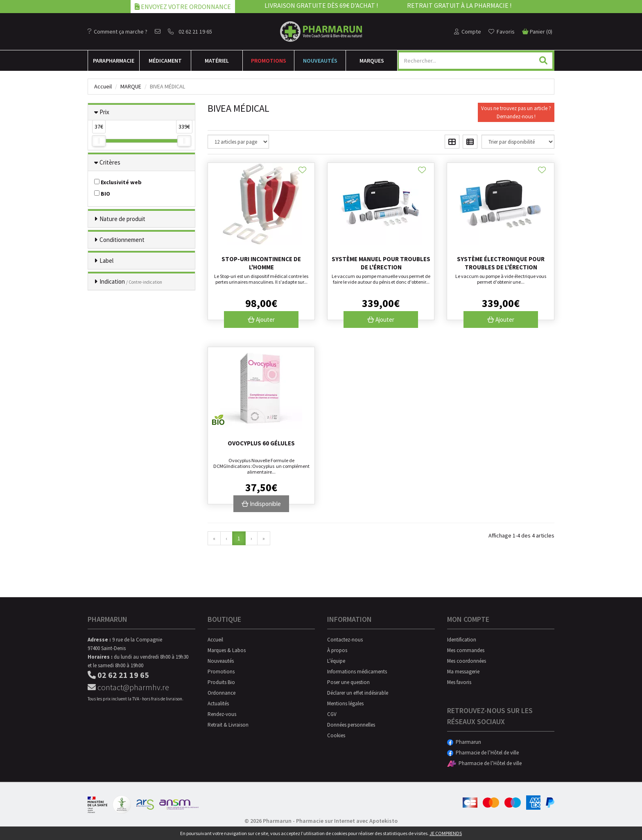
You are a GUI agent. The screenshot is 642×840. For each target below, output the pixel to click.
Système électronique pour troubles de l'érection (501, 263)
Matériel (217, 61)
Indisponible (261, 504)
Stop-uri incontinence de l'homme (261, 263)
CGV (332, 714)
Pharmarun (464, 742)
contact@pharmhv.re (128, 687)
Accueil (103, 86)
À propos (337, 650)
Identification (462, 640)
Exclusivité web (118, 182)
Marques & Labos (227, 650)
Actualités (218, 703)
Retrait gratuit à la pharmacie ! (459, 5)
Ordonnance (222, 693)
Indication (131, 281)
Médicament (165, 61)
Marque (131, 86)
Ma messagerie (463, 672)
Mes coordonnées (467, 661)
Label (106, 261)
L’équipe (336, 661)
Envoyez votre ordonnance (183, 7)
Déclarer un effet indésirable (358, 693)
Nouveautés (320, 61)
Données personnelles (351, 725)
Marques (372, 61)
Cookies (336, 735)
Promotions (269, 61)
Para (114, 61)
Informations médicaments (357, 672)
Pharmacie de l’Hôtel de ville (483, 753)
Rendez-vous (222, 714)
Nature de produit (122, 219)
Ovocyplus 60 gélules (261, 443)
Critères (110, 162)
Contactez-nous (345, 640)
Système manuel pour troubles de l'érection (381, 263)
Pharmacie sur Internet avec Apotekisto (347, 821)
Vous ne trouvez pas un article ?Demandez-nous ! (516, 112)
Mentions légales (345, 703)
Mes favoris (459, 682)
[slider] (99, 141)
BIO (102, 194)
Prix (104, 112)
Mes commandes (466, 650)
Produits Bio (221, 682)
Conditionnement (122, 240)
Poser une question (348, 682)
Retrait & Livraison (228, 725)
